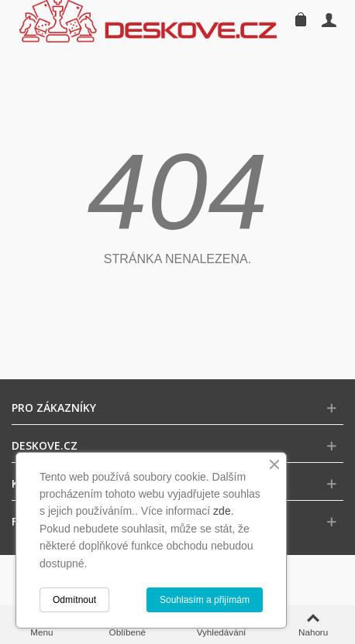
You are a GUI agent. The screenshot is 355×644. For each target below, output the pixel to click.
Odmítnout (74, 600)
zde (222, 511)
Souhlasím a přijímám (205, 600)
